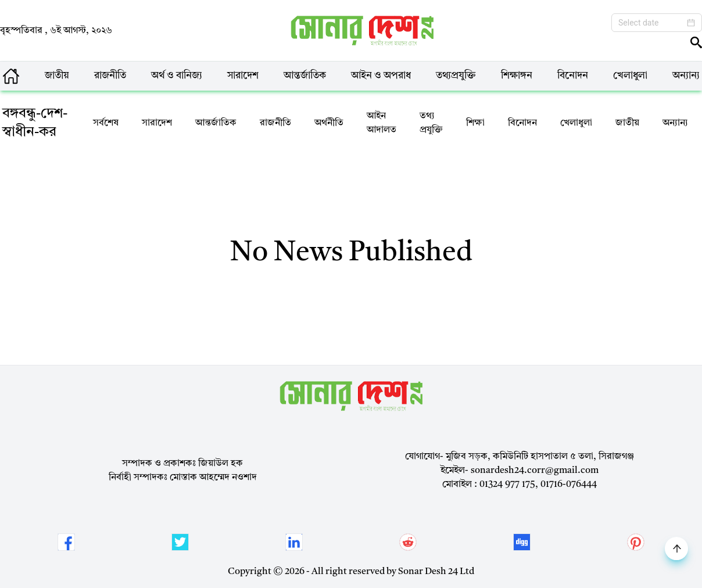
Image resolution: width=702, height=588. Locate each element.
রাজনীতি (110, 76)
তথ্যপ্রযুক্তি (456, 76)
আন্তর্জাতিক (305, 76)
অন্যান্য (686, 76)
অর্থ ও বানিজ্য (177, 76)
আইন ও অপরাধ (381, 76)
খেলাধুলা (630, 76)
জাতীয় (57, 76)
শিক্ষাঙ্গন (517, 76)
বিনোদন (573, 76)
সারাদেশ (243, 76)
